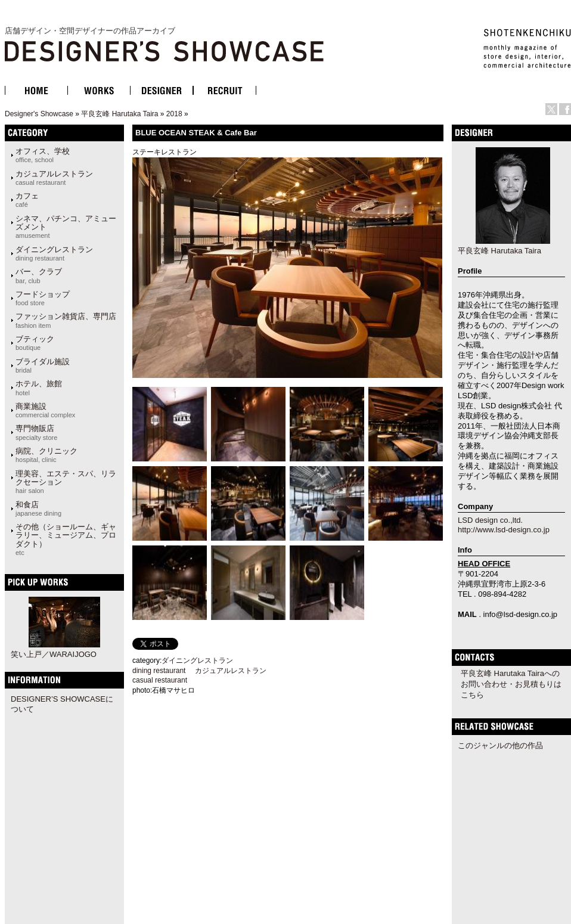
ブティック (35, 343)
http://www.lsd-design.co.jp (504, 530)
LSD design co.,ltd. (490, 520)
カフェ (27, 200)
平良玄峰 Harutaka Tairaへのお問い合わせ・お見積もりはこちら (511, 684)
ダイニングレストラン (54, 253)
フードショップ (43, 298)
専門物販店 (36, 432)
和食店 (38, 508)
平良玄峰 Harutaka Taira (120, 114)
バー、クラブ (39, 275)
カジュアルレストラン (54, 178)
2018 (174, 114)
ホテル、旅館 (39, 387)
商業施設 (45, 410)
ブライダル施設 (43, 365)
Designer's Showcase (39, 114)
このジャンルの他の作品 (500, 745)
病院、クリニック (46, 455)
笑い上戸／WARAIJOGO (54, 654)
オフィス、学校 (43, 155)
